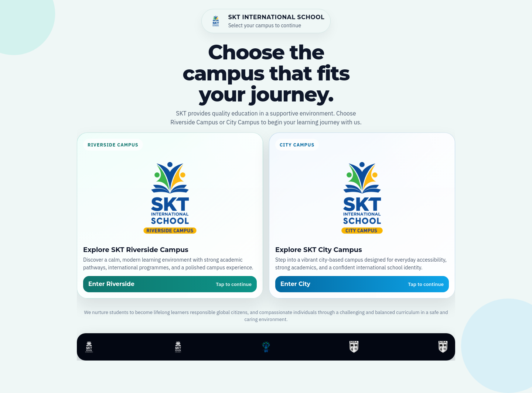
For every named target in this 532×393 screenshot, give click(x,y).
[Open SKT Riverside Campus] (170, 216)
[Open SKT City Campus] (362, 216)
